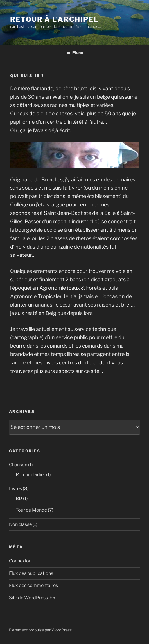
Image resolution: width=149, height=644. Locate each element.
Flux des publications (31, 573)
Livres (15, 489)
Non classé (20, 524)
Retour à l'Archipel (54, 19)
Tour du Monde (31, 510)
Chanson (18, 465)
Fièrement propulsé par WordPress (40, 630)
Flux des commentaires (33, 585)
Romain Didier (31, 475)
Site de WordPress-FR (32, 598)
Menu (75, 52)
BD (19, 498)
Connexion (20, 561)
